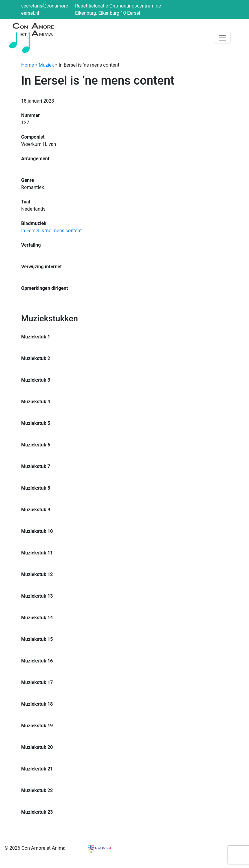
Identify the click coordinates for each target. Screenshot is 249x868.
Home (28, 65)
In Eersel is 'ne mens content (52, 231)
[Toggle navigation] (222, 38)
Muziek (46, 65)
